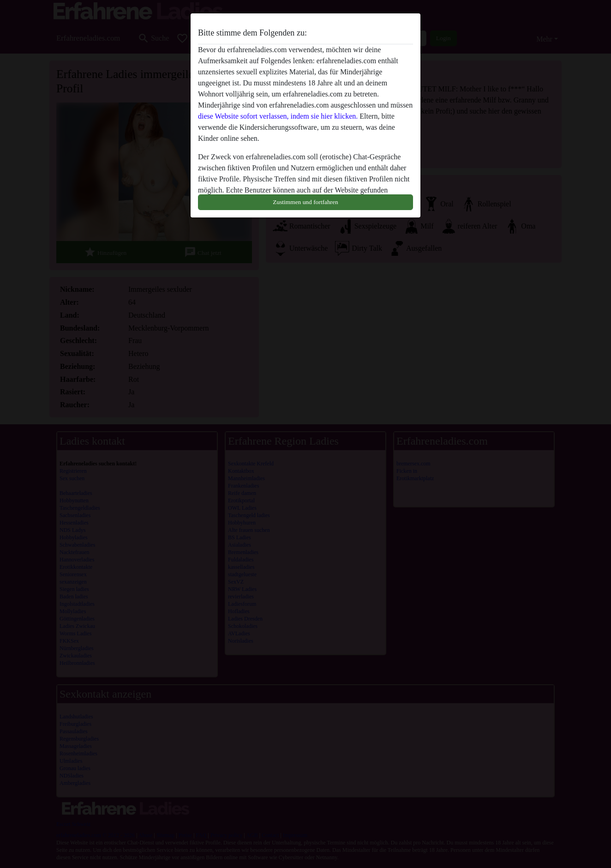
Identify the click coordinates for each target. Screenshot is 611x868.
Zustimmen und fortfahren (305, 202)
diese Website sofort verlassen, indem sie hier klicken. (278, 116)
